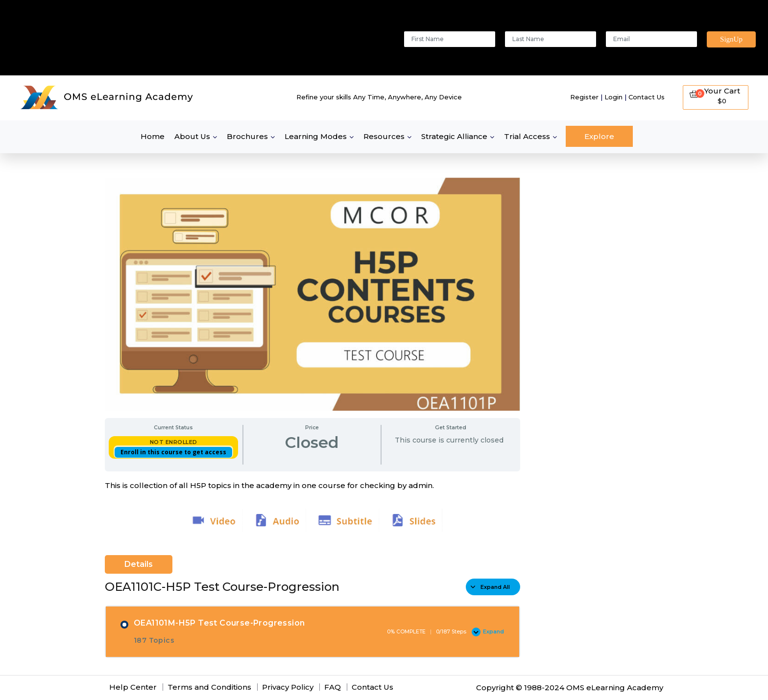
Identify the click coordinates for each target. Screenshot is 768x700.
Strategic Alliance (454, 136)
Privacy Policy (288, 687)
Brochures (247, 136)
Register (584, 97)
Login (613, 97)
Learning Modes (316, 136)
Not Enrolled (174, 442)
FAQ (333, 687)
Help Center (133, 687)
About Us (192, 136)
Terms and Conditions (209, 687)
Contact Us (647, 97)
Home (153, 136)
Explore (599, 136)
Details (139, 564)
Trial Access (527, 136)
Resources (384, 136)
